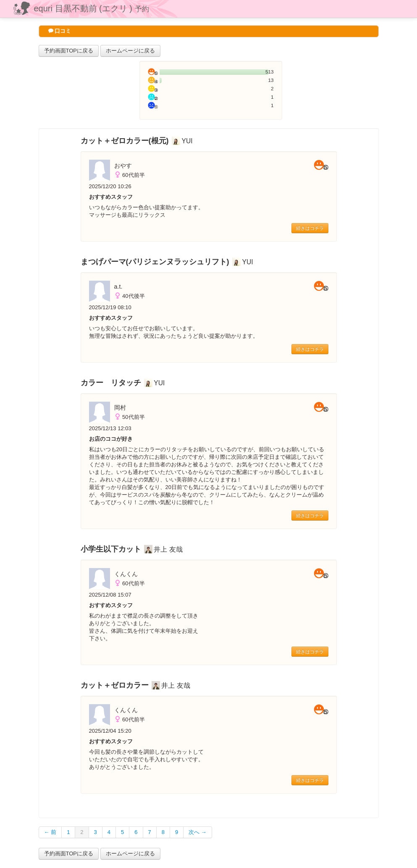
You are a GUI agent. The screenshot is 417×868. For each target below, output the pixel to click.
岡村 (120, 408)
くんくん (126, 574)
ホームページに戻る (130, 51)
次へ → (198, 832)
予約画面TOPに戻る (69, 51)
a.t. (118, 287)
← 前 (50, 832)
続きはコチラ (310, 228)
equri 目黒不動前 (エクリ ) (92, 8)
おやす (123, 166)
